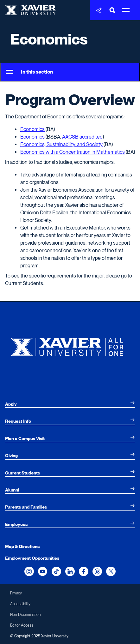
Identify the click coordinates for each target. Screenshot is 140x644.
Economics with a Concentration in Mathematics (73, 152)
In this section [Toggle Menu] (29, 72)
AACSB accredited (82, 137)
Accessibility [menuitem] (20, 604)
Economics (49, 39)
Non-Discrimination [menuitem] (25, 615)
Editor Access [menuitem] (22, 625)
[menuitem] (70, 404)
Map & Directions (22, 546)
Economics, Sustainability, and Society (61, 144)
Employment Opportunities (32, 558)
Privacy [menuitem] (16, 593)
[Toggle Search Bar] (112, 10)
